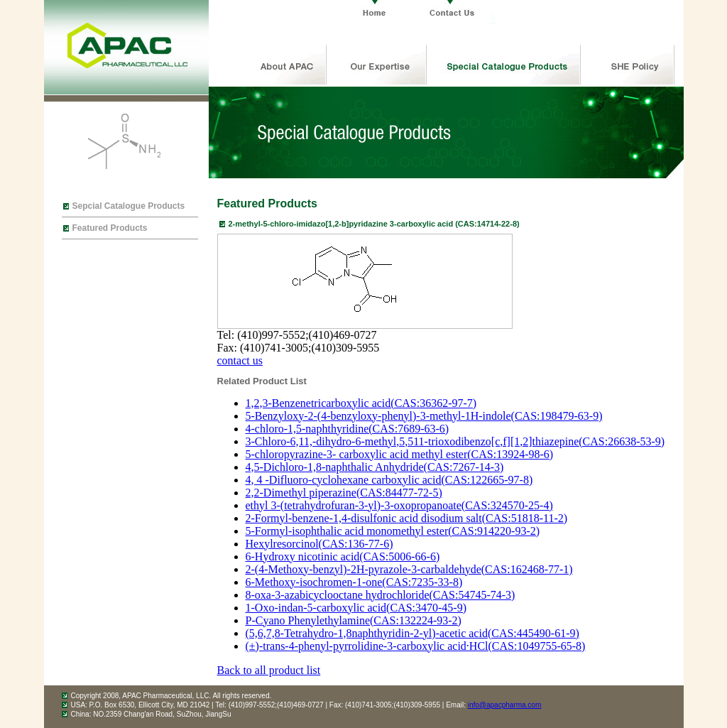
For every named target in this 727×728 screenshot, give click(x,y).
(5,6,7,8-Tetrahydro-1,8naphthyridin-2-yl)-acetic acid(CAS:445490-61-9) (412, 633)
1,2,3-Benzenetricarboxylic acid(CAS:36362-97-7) (361, 403)
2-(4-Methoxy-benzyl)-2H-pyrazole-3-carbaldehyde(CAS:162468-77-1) (409, 569)
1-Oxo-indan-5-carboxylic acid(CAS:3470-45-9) (356, 608)
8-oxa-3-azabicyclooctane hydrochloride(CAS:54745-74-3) (381, 595)
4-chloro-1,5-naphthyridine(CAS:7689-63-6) (348, 429)
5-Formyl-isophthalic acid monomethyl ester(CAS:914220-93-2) (393, 531)
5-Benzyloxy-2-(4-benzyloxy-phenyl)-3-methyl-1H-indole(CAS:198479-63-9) (424, 416)
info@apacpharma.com (505, 705)
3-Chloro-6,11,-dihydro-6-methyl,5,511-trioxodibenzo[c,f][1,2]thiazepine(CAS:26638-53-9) (455, 441)
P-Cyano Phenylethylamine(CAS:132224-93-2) (354, 620)
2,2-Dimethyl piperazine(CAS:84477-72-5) (344, 493)
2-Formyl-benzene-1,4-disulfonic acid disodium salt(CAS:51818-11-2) (407, 518)
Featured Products (110, 228)
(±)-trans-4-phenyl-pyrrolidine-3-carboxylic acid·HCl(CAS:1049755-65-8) (416, 646)
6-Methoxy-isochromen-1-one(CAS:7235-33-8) (354, 582)
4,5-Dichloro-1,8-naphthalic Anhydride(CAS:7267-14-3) (375, 467)
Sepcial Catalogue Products (129, 206)
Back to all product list (269, 670)
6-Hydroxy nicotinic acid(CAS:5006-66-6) (343, 556)
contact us (240, 360)
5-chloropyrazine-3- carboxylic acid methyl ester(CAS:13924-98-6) (400, 454)
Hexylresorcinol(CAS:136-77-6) (319, 544)
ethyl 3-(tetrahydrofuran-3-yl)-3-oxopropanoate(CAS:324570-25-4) (399, 505)
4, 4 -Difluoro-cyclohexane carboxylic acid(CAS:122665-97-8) (389, 480)
